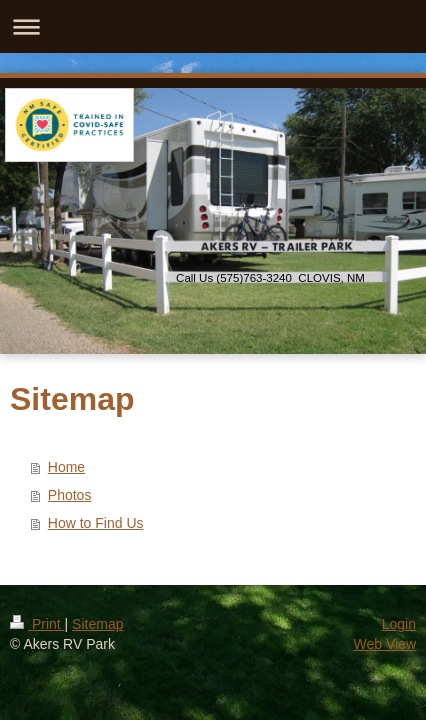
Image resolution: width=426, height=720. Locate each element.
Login (399, 624)
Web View (384, 644)
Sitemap (97, 624)
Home (66, 467)
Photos (70, 495)
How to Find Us (96, 523)
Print (37, 624)
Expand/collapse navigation (213, 26)
